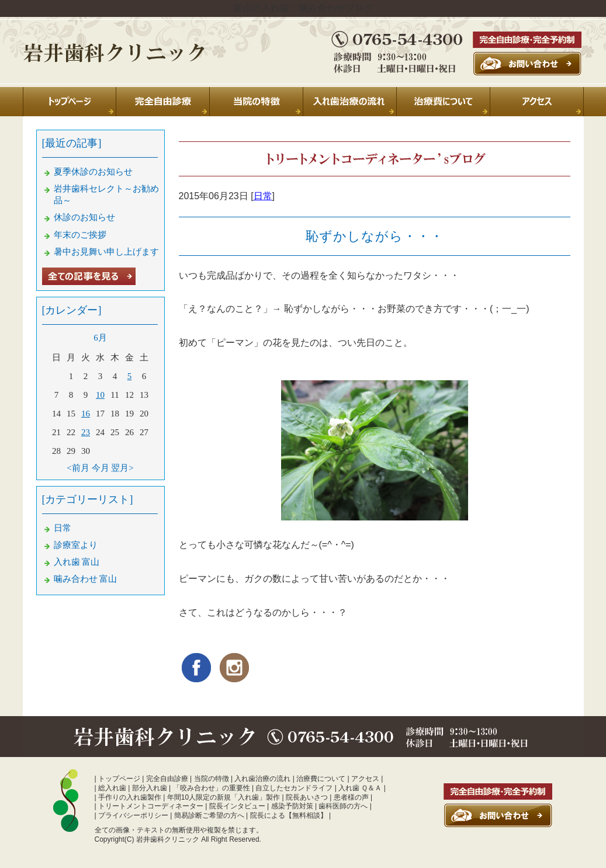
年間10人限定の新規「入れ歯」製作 (224, 797)
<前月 (78, 468)
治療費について (321, 779)
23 (86, 432)
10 (100, 395)
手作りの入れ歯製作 (130, 797)
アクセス (365, 779)
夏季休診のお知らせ (93, 172)
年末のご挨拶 (80, 235)
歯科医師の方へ (343, 806)
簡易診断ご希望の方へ (209, 815)
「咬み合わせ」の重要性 (212, 788)
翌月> (122, 468)
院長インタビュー (237, 806)
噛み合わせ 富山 (86, 579)
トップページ (119, 779)
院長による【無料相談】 (289, 815)
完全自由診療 (167, 779)
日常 (263, 196)
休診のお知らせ (84, 217)
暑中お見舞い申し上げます (106, 252)
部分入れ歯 (150, 788)
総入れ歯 (112, 788)
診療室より (76, 545)
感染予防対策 (292, 806)
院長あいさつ (307, 797)
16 (86, 414)
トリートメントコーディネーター (151, 806)
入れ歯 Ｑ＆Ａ (360, 788)
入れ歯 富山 (77, 562)
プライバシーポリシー (133, 815)
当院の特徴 (212, 779)
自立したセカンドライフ (294, 788)
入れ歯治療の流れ (262, 779)
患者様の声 (351, 797)
